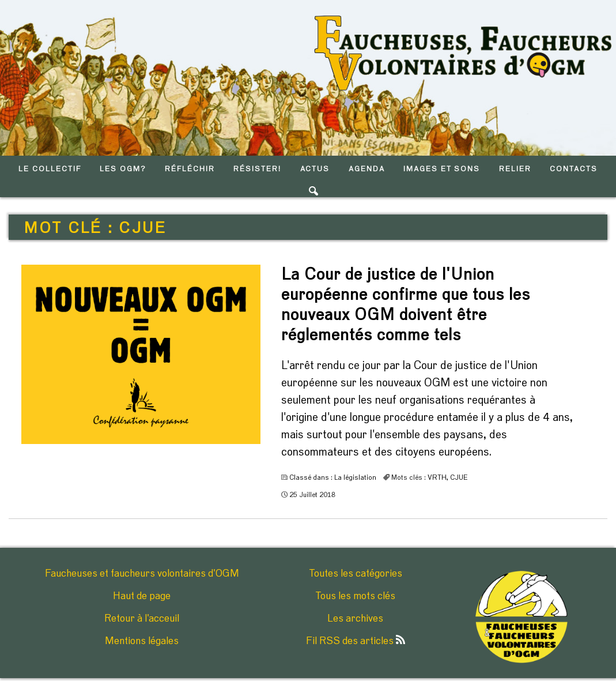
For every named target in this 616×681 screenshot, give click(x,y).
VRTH (437, 477)
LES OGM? (123, 169)
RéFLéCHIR (190, 169)
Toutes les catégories (356, 574)
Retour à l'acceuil (142, 619)
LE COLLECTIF (50, 169)
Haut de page (142, 596)
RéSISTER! (257, 169)
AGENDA (367, 169)
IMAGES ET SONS (442, 169)
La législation (355, 477)
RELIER (515, 169)
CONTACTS (574, 169)
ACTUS (315, 169)
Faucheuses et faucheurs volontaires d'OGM (142, 574)
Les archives (355, 619)
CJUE (459, 477)
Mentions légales (142, 641)
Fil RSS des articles (356, 641)
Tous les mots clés (355, 596)
